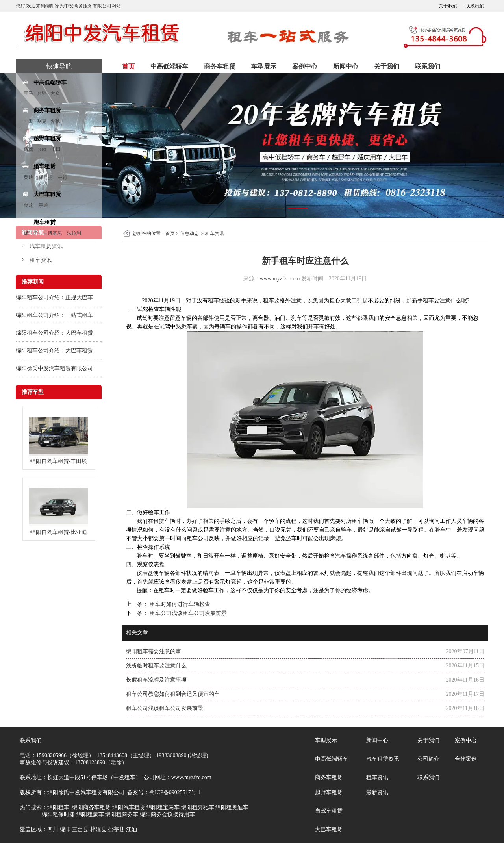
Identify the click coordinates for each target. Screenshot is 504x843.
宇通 (43, 205)
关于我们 (448, 6)
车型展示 (264, 66)
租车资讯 (41, 260)
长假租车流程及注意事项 (156, 680)
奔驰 (42, 93)
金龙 (28, 205)
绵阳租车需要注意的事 (154, 651)
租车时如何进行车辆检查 (179, 604)
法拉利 (74, 233)
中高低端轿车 (169, 66)
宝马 (28, 93)
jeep (42, 149)
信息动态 (189, 233)
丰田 (28, 121)
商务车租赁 (220, 66)
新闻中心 (346, 66)
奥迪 (28, 177)
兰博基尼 (53, 233)
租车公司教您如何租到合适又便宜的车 (173, 694)
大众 (55, 93)
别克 (42, 121)
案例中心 (305, 66)
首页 (128, 66)
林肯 (63, 177)
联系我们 (475, 6)
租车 (213, 301)
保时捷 (46, 177)
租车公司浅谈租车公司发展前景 (187, 613)
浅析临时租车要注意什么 (156, 666)
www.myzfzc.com (280, 279)
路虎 (28, 149)
